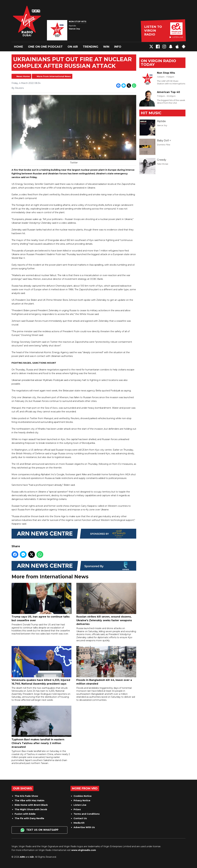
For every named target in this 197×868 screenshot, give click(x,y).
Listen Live (80, 805)
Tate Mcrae (163, 164)
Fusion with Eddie (25, 814)
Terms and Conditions (87, 814)
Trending (90, 47)
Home (19, 47)
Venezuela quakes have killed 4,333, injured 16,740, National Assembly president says (41, 666)
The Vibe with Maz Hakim (29, 800)
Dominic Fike (164, 145)
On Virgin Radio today (158, 63)
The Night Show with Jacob (31, 809)
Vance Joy (162, 125)
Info (118, 47)
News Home (23, 76)
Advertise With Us (84, 827)
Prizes (77, 809)
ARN (22, 857)
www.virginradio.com (84, 850)
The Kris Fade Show (26, 796)
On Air (73, 47)
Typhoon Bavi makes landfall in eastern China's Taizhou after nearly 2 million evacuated (41, 727)
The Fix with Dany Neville (29, 818)
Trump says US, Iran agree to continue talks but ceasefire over (41, 602)
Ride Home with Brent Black (31, 805)
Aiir (32, 857)
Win (106, 47)
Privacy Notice (82, 800)
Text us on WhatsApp (39, 830)
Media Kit (79, 823)
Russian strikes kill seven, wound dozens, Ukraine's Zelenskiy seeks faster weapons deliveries (106, 604)
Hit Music (151, 113)
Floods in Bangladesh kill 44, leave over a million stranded (106, 666)
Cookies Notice (83, 796)
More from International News (54, 76)
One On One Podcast (45, 47)
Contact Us (80, 818)
